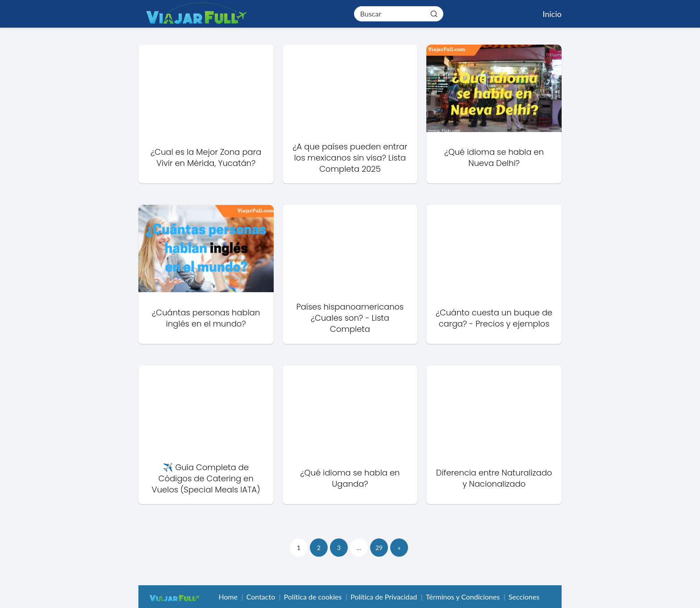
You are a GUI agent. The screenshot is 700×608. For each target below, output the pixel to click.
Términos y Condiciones (463, 597)
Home (228, 597)
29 (379, 548)
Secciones (524, 597)
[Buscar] (433, 13)
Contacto (261, 597)
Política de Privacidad (384, 597)
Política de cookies (313, 597)
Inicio (552, 14)
